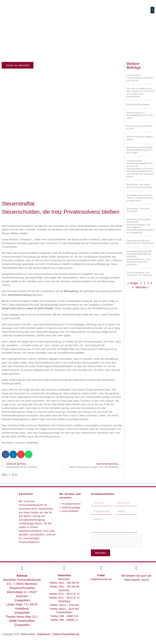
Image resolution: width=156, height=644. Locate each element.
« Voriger (133, 283)
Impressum (44, 634)
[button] (152, 10)
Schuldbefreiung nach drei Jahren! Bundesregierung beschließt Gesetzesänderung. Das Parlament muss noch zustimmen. (139, 258)
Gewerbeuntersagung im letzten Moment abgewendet (140, 242)
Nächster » (142, 287)
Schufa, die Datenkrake (138, 104)
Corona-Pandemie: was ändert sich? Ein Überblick (139, 274)
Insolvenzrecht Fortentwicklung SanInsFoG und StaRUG (140, 78)
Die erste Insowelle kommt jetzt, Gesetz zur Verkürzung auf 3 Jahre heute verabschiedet (140, 92)
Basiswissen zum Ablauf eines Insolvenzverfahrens (139, 186)
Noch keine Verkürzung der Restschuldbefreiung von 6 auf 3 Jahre (140, 150)
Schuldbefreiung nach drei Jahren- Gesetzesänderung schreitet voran (140, 198)
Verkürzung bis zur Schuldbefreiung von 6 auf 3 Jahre (140, 115)
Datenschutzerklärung (66, 634)
